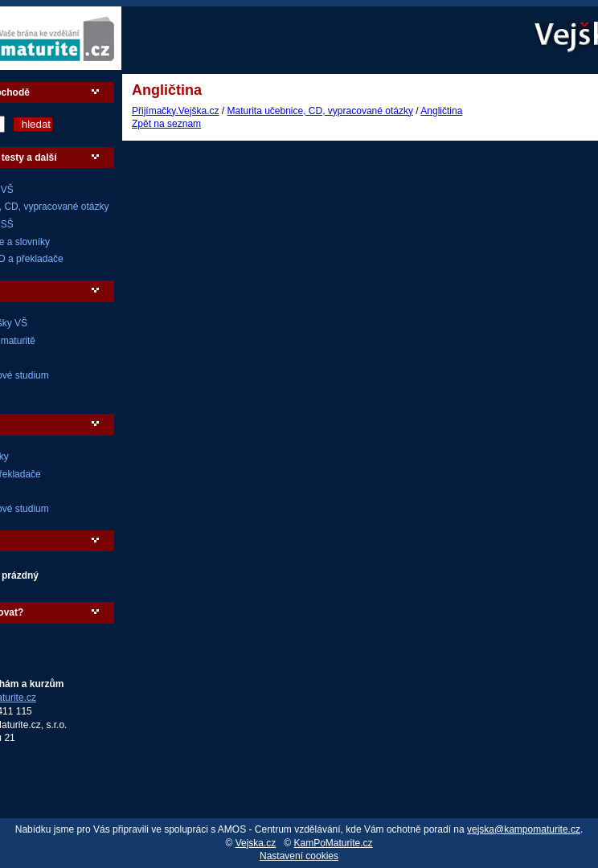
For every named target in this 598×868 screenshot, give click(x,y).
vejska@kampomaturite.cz (524, 829)
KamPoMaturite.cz (334, 843)
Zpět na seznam (166, 124)
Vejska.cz (256, 843)
